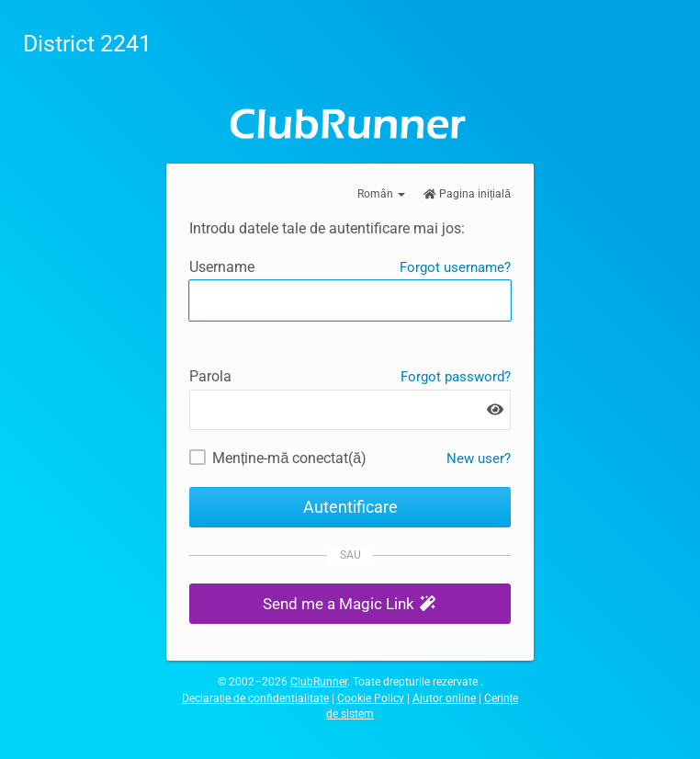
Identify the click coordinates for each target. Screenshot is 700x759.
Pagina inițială (467, 194)
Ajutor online (444, 698)
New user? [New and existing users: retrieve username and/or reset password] (479, 459)
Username (222, 267)
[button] (350, 604)
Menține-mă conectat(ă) (289, 458)
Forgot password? (456, 377)
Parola (210, 376)
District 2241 (87, 44)
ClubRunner (319, 682)
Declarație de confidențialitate (255, 698)
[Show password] (495, 409)
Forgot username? (455, 267)
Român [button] (381, 194)
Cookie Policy (371, 698)
